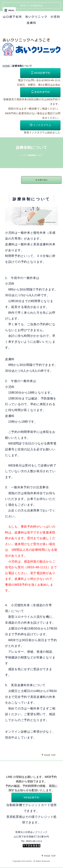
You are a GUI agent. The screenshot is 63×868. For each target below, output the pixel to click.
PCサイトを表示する (32, 6)
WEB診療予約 (41, 73)
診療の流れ (41, 180)
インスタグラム (41, 125)
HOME (6, 66)
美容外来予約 (41, 92)
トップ (23, 155)
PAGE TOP (48, 755)
